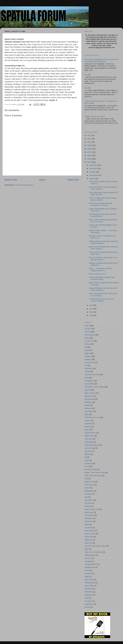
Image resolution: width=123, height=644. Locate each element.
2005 (89, 159)
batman (87, 427)
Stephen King (90, 482)
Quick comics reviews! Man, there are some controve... (103, 248)
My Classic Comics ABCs (94, 387)
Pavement (88, 589)
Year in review (90, 393)
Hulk (86, 479)
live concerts (89, 362)
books (87, 338)
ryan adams (89, 500)
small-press (89, 604)
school (87, 570)
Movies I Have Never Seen (95, 472)
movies (87, 329)
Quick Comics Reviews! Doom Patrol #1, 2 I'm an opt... (103, 221)
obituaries (88, 368)
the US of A (89, 341)
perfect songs (90, 448)
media (87, 372)
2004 (89, 162)
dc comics (88, 601)
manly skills (89, 537)
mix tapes (88, 494)
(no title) (88, 75)
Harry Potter (89, 586)
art (86, 457)
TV (86, 366)
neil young (89, 463)
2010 (89, 142)
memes (87, 390)
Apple (87, 576)
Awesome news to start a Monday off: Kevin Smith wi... (103, 188)
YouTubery (89, 439)
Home (42, 180)
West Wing (89, 592)
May (91, 312)
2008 (89, 149)
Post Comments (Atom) (24, 185)
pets (86, 497)
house (87, 430)
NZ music (88, 451)
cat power (88, 528)
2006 (89, 155)
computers (89, 595)
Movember (89, 521)
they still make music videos (95, 546)
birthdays (88, 402)
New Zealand (90, 335)
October (93, 172)
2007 (89, 152)
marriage (88, 561)
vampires (88, 573)
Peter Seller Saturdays (93, 476)
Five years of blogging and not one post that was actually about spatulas (101, 60)
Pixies (87, 524)
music (87, 326)
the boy (87, 344)
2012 (89, 135)
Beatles (87, 454)
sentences (89, 540)
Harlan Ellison (90, 583)
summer (88, 506)
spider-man (89, 436)
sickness (88, 408)
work (86, 378)
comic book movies (92, 375)
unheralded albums (92, 445)
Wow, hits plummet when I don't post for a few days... (103, 294)
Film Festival (89, 515)
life (86, 347)
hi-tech (87, 488)
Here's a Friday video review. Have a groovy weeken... (103, 199)
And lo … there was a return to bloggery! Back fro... (101, 269)
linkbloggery (89, 491)
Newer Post (11, 180)
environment (89, 485)
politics (87, 353)
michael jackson (91, 564)
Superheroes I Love (92, 417)
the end (87, 607)
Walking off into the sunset (95, 116)
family (87, 405)
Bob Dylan (89, 411)
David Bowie (89, 399)
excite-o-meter (90, 534)
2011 (89, 139)
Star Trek (88, 558)
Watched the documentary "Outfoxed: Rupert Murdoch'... (103, 242)
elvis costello (89, 531)
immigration (89, 381)
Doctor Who (89, 580)
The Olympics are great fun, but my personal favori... (102, 215)
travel (87, 350)
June (91, 309)
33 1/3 (87, 466)
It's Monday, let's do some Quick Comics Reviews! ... (101, 300)
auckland (88, 356)
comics (87, 332)
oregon (87, 420)
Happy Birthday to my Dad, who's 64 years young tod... (103, 289)
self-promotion (90, 433)
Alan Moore (89, 512)
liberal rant (89, 396)
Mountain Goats (91, 469)
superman (88, 543)
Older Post (73, 180)
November (94, 168)
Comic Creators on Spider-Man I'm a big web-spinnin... (103, 259)
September (94, 175)
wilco (86, 549)
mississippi (89, 442)
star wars (88, 503)
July (91, 305)
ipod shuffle (89, 384)
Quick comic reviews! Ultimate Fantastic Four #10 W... (100, 204)
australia (88, 424)
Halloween (89, 518)
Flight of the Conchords (94, 552)
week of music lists (92, 509)
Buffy (87, 414)
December (94, 165)
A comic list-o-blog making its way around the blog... (102, 278)
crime (87, 598)
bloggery (88, 359)
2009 (89, 145)
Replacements (90, 555)
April (91, 315)
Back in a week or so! (97, 274)
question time (90, 567)
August (92, 179)
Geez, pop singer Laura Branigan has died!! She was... (103, 193)
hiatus (87, 460)
